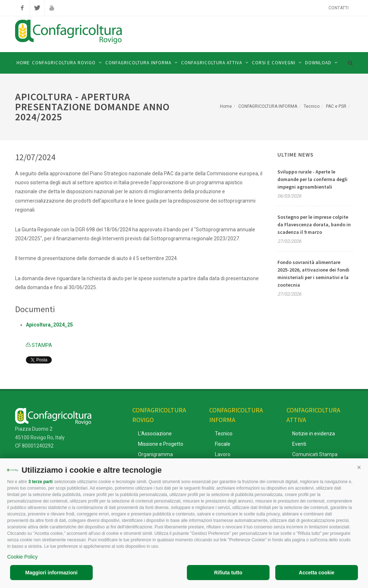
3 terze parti (40, 482)
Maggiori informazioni (51, 573)
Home (226, 106)
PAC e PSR (336, 106)
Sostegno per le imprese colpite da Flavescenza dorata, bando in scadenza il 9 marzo (314, 224)
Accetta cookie (317, 573)
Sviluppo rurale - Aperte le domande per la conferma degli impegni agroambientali (312, 179)
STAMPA (39, 345)
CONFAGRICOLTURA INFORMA (268, 106)
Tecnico (312, 106)
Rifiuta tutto (228, 573)
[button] (359, 467)
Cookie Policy (22, 557)
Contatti (339, 8)
